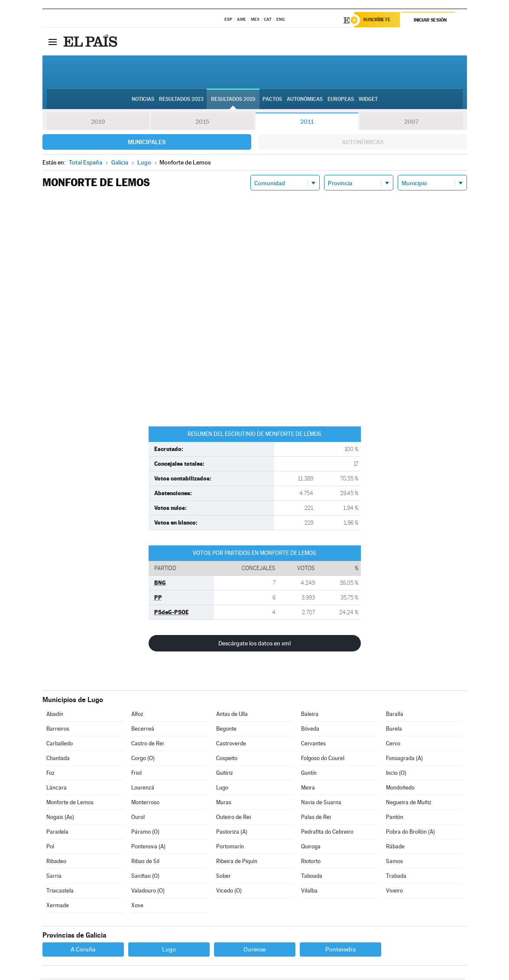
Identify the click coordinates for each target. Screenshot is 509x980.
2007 (411, 123)
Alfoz (137, 715)
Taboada (312, 877)
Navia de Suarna (321, 804)
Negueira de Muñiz (409, 804)
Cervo (393, 745)
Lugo (222, 789)
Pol (50, 848)
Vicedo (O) (229, 892)
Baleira (310, 715)
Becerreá (143, 730)
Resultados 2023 (181, 100)
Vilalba (309, 892)
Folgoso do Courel (323, 759)
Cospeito (227, 759)
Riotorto (311, 862)
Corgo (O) (143, 759)
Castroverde (231, 745)
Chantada (58, 759)
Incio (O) (396, 774)
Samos (394, 862)
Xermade (58, 907)
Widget (368, 100)
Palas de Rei (316, 818)
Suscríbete (379, 20)
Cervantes (313, 745)
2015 (202, 123)
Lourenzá (143, 789)
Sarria (54, 877)
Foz (50, 774)
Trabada (396, 877)
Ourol (138, 818)
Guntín (309, 774)
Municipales (147, 143)
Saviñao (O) (145, 877)
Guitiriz (225, 774)
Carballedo (60, 745)
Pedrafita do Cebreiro (327, 833)
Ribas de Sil (145, 862)
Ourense (255, 951)
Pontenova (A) (148, 848)
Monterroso (145, 804)
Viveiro (394, 892)
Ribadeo (56, 862)
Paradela (57, 833)
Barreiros (58, 730)
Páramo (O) (145, 833)
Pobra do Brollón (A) (410, 833)
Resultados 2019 (233, 100)
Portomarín (230, 848)
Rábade (395, 848)
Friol (136, 774)
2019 (98, 123)
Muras (224, 804)
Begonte (226, 730)
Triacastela (60, 892)
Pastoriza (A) (232, 833)
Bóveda (310, 730)
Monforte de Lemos (70, 804)
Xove (137, 907)
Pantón (395, 818)
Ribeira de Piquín (237, 862)
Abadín (55, 715)
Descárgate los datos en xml (255, 645)
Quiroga (311, 848)
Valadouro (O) (148, 892)
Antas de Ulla (232, 715)
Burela (394, 730)
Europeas (341, 100)
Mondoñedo (400, 789)
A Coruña (83, 951)
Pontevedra (340, 951)
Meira (308, 789)
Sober (224, 877)
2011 (307, 123)
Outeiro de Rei (233, 818)
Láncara (57, 789)
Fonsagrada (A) (404, 759)
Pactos (272, 100)
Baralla (395, 715)
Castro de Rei (148, 745)
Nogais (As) (60, 818)
